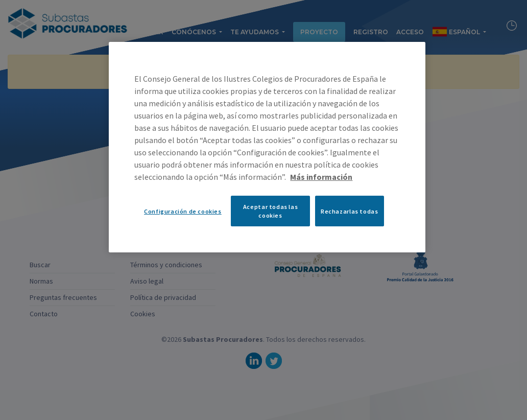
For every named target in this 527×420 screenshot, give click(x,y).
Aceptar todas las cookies (270, 211)
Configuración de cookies (183, 211)
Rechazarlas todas (349, 211)
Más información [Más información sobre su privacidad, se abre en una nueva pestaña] (321, 177)
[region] (267, 147)
